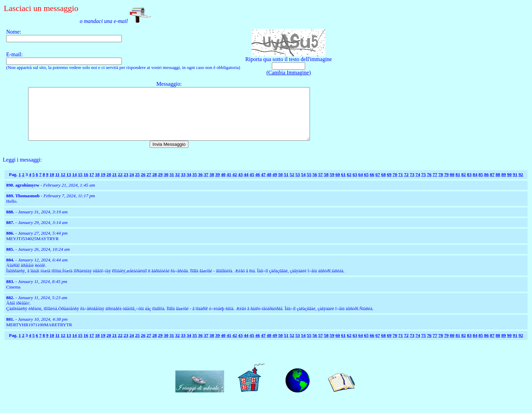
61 (343, 185)
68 (384, 185)
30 (166, 185)
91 (515, 185)
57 (320, 185)
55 (309, 185)
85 (481, 185)
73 (412, 185)
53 (297, 185)
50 (280, 185)
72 (406, 185)
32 (177, 185)
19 (103, 185)
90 (509, 185)
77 (435, 185)
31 (172, 185)
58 (326, 185)
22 (120, 185)
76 (429, 185)
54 (303, 185)
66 (372, 185)
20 (109, 185)
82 (464, 185)
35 (194, 185)
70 (395, 185)
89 (504, 185)
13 (69, 185)
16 (86, 185)
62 (349, 185)
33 (183, 185)
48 (269, 185)
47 (263, 185)
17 (91, 185)
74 (418, 185)
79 (446, 185)
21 (114, 185)
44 (246, 185)
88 (498, 185)
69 (389, 185)
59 (332, 185)
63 (355, 185)
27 (149, 185)
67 (378, 185)
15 (80, 185)
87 (492, 185)
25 (137, 185)
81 (458, 185)
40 (223, 185)
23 (126, 185)
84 (475, 185)
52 (292, 185)
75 (423, 185)
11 (57, 185)
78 (441, 185)
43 (240, 185)
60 (338, 185)
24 (132, 185)
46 (258, 185)
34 (189, 185)
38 (212, 185)
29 (160, 185)
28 (155, 185)
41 (229, 185)
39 (217, 185)
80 (452, 185)
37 (206, 185)
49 (275, 185)
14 (74, 185)
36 (200, 185)
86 (487, 185)
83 (469, 185)
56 (315, 185)
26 (143, 185)
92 (521, 185)
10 (52, 185)
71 (401, 185)
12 (63, 185)
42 (235, 185)
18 (97, 185)
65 (366, 185)
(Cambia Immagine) (288, 73)
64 (361, 185)
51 (286, 185)
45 (252, 185)
